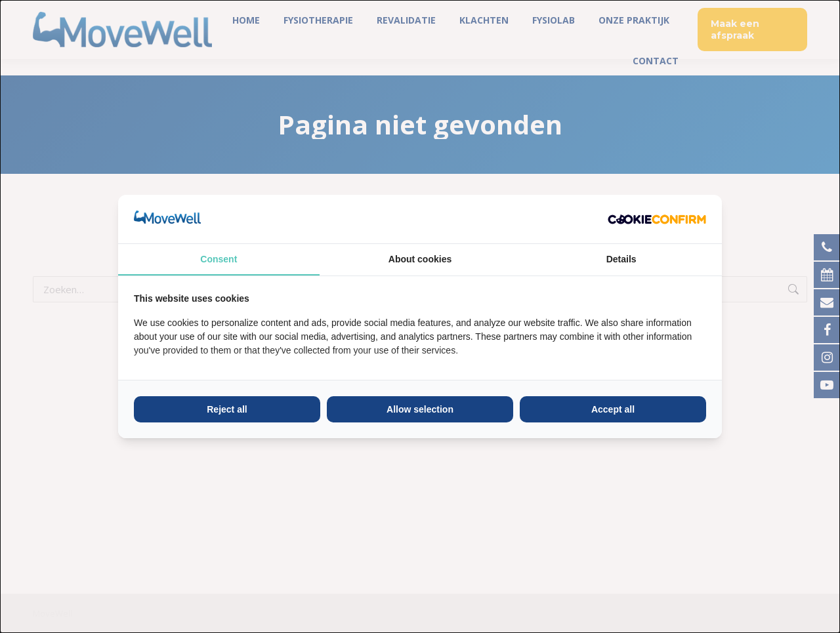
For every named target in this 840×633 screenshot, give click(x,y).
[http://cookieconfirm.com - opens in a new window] (657, 219)
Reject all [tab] (227, 409)
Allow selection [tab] (420, 409)
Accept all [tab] (613, 409)
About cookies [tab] (420, 259)
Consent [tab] (219, 259)
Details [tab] (621, 259)
